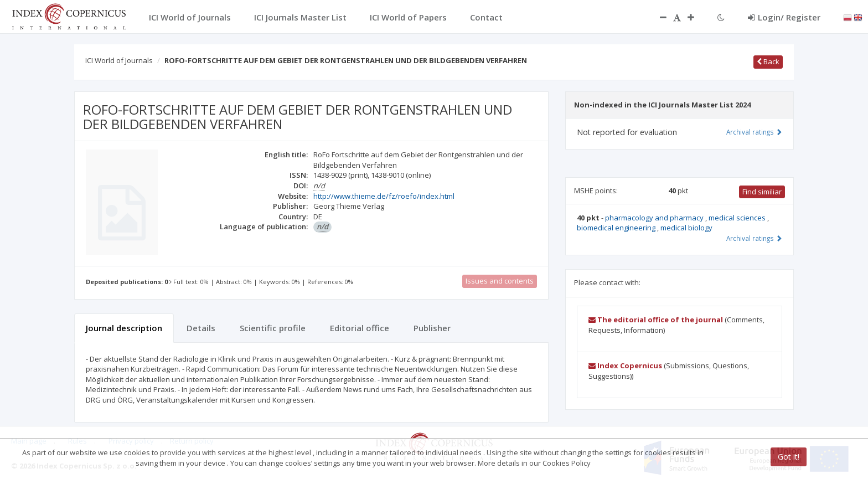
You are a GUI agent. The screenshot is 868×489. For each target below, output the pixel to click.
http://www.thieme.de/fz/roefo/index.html (384, 196)
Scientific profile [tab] (273, 328)
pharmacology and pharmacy (655, 218)
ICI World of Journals (119, 60)
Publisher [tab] (432, 328)
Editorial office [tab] (360, 328)
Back (768, 61)
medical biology (686, 228)
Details (201, 328)
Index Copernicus (625, 366)
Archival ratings (754, 132)
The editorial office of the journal (656, 320)
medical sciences (738, 218)
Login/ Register (784, 17)
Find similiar (762, 192)
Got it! (789, 457)
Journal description (124, 328)
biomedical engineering (617, 228)
